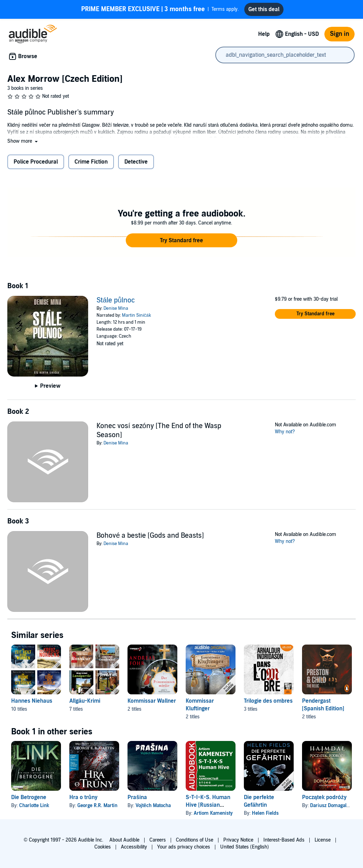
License (323, 840)
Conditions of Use (195, 840)
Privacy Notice (238, 840)
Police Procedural (36, 162)
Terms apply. (160, 9)
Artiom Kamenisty (213, 813)
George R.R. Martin (97, 806)
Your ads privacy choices (184, 847)
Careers (158, 840)
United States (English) (245, 847)
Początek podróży (324, 797)
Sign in (339, 34)
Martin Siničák (137, 315)
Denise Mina (116, 308)
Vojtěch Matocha (153, 806)
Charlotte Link (34, 806)
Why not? (285, 432)
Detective (136, 162)
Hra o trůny (83, 797)
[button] (23, 141)
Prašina (137, 797)
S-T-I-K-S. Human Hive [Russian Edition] (208, 805)
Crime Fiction (91, 162)
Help (264, 34)
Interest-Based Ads (284, 840)
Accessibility (134, 847)
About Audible (124, 840)
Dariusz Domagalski (331, 806)
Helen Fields (265, 813)
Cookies (103, 847)
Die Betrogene (29, 797)
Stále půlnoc (116, 300)
